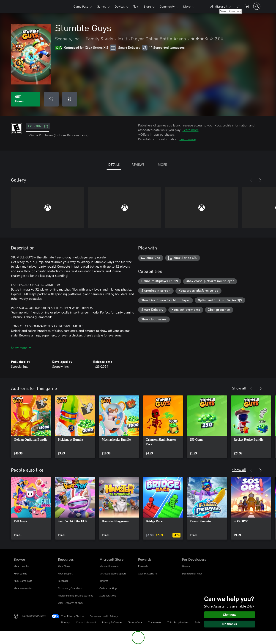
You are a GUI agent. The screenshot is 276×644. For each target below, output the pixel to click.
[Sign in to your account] (257, 6)
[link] (31, 427)
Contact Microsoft (86, 622)
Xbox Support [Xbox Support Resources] (65, 573)
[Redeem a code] (70, 99)
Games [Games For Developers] (186, 566)
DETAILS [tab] (114, 164)
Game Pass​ (81, 6)
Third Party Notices (178, 622)
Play (135, 6)
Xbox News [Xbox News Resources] (64, 566)
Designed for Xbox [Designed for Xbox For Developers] (192, 573)
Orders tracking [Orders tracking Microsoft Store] (108, 588)
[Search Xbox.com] (238, 6)
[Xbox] (60, 6)
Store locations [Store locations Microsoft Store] (108, 595)
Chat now (230, 615)
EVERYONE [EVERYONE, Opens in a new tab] (38, 126)
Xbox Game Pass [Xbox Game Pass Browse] (23, 581)
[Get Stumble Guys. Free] (26, 99)
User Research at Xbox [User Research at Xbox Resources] (71, 603)
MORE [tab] (162, 164)
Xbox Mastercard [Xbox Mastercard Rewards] (148, 573)
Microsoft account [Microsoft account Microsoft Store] (109, 566)
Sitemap (65, 622)
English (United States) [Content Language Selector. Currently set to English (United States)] (33, 616)
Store (147, 6)
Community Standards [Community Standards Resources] (70, 588)
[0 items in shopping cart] (247, 6)
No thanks (230, 624)
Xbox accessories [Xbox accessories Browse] (23, 588)
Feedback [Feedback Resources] (63, 581)
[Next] (260, 180)
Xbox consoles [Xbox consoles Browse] (22, 566)
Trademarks (155, 622)
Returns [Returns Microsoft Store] (104, 581)
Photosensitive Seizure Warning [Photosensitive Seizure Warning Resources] (76, 595)
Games (101, 6)
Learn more (191, 130)
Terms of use (135, 622)
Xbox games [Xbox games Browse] (20, 573)
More (187, 6)
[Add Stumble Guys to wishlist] (51, 99)
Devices (120, 6)
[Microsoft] (29, 6)
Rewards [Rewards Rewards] (143, 566)
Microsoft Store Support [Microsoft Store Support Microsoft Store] (113, 573)
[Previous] (251, 180)
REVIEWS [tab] (138, 164)
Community (167, 6)
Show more (21, 348)
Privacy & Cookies (112, 622)
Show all (239, 388)
